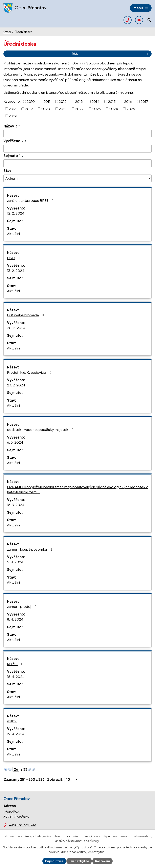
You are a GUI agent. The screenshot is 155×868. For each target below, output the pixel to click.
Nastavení (102, 861)
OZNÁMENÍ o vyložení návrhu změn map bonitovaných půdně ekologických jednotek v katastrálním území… (77, 489)
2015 (112, 101)
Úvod (7, 32)
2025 (131, 108)
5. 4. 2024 (15, 562)
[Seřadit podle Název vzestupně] (19, 125)
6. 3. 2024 (15, 442)
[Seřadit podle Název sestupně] (19, 127)
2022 (79, 108)
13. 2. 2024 (16, 270)
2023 (96, 108)
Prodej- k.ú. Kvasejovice (30, 372)
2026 (13, 116)
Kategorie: (12, 101)
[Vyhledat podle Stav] (77, 178)
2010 (31, 101)
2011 (47, 101)
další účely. (93, 841)
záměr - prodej (22, 606)
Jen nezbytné (79, 861)
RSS (111, 54)
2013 (79, 101)
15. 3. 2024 (16, 505)
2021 (63, 108)
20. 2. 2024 (16, 328)
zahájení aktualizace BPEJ (31, 200)
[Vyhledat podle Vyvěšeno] (77, 149)
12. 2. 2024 (16, 213)
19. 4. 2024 (16, 734)
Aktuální (13, 234)
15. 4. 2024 (16, 677)
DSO (14, 258)
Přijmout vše (54, 861)
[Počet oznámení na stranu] (71, 779)
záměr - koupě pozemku (30, 549)
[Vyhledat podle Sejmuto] (77, 163)
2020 (46, 108)
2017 (144, 101)
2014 (95, 101)
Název (10, 126)
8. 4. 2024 (15, 619)
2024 (114, 108)
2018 (13, 108)
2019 (29, 108)
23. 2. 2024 (16, 385)
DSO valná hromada (26, 315)
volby (15, 721)
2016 (128, 101)
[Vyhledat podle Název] (77, 134)
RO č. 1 (16, 664)
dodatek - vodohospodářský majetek (41, 429)
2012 (63, 101)
